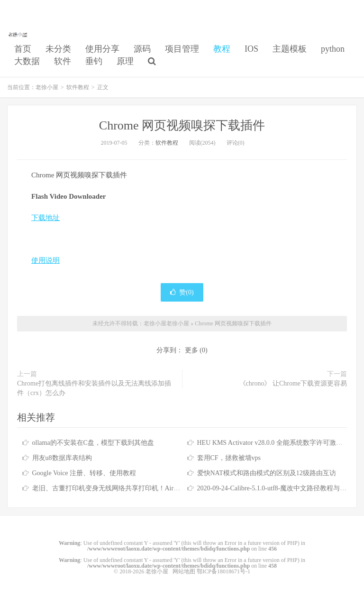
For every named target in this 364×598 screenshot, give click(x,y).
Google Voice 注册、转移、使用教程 (84, 473)
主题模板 (290, 49)
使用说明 (45, 260)
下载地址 (45, 218)
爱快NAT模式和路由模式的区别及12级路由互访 (267, 473)
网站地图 (184, 571)
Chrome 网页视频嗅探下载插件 (182, 125)
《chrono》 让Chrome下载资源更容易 (293, 383)
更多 (191, 350)
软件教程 (78, 87)
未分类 (58, 49)
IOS (251, 49)
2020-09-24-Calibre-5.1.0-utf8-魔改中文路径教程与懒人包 (279, 488)
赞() (182, 292)
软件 (63, 61)
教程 (222, 49)
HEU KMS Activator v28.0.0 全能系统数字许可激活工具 (277, 443)
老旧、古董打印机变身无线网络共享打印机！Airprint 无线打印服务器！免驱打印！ (153, 488)
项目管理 (182, 49)
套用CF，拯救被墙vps (229, 458)
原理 (125, 61)
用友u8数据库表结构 (62, 458)
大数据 (27, 61)
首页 (23, 49)
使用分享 (102, 49)
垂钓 (94, 61)
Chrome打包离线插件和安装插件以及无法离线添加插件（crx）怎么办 (94, 388)
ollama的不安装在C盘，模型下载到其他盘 (93, 443)
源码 (142, 49)
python (333, 49)
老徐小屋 (18, 34)
